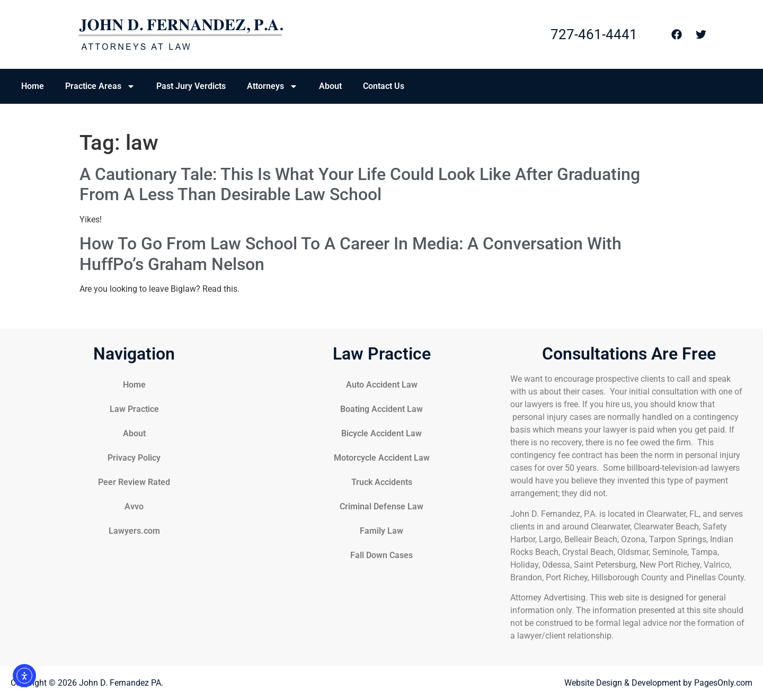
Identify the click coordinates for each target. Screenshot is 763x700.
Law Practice (134, 409)
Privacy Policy (134, 458)
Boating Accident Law (381, 409)
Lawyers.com (134, 531)
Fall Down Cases (381, 555)
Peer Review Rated (134, 482)
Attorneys (272, 86)
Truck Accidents (382, 482)
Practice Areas (100, 86)
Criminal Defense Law (381, 506)
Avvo (134, 506)
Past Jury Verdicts (191, 86)
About (330, 86)
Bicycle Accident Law (381, 433)
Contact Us (384, 86)
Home (33, 86)
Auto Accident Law (382, 385)
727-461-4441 (594, 34)
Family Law (381, 531)
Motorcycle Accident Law (382, 458)
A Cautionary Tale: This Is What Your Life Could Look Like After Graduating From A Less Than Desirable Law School (360, 184)
